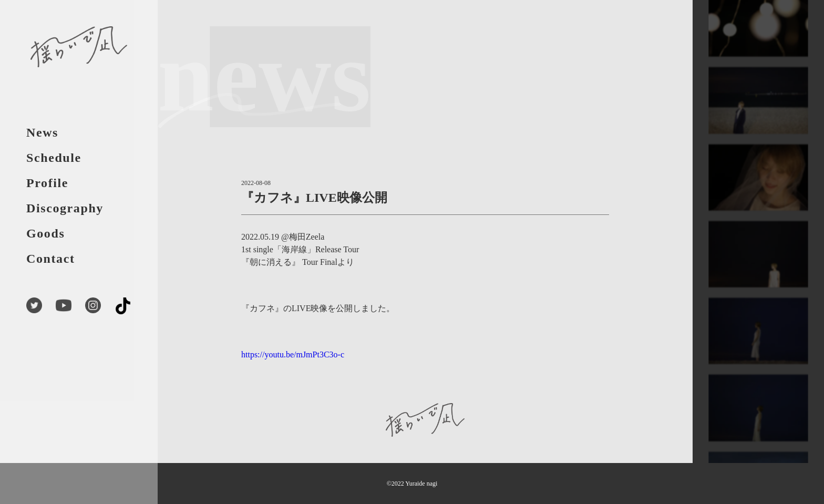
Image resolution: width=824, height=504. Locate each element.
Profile (47, 183)
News (42, 132)
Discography (65, 208)
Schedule (54, 158)
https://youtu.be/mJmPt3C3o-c (293, 354)
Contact (51, 259)
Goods (45, 233)
